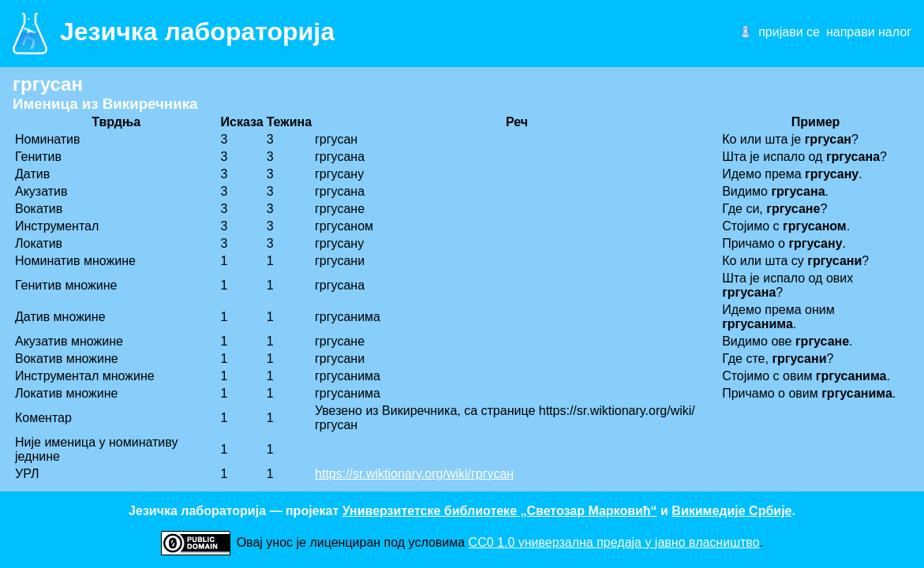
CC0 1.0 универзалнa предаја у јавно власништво (614, 542)
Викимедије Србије (731, 511)
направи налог (869, 32)
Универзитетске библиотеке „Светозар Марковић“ (500, 511)
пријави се (789, 32)
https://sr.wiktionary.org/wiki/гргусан (414, 474)
